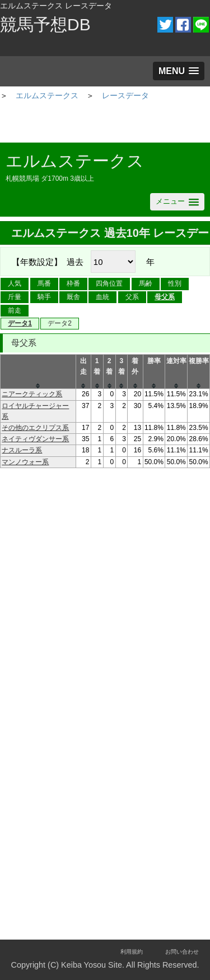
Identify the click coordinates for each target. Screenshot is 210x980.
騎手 (44, 297)
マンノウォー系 (25, 462)
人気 (15, 283)
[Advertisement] (105, 123)
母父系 (165, 297)
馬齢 (146, 283)
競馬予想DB (45, 24)
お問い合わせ (182, 952)
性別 (175, 283)
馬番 (44, 283)
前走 (15, 310)
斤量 (15, 297)
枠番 (73, 283)
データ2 (60, 323)
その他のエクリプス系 (35, 428)
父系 (132, 297)
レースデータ (125, 95)
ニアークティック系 (32, 394)
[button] (179, 71)
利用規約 (132, 952)
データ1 (20, 323)
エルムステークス (47, 95)
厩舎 (73, 297)
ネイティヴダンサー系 (35, 439)
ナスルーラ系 (22, 450)
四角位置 (109, 283)
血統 (102, 297)
